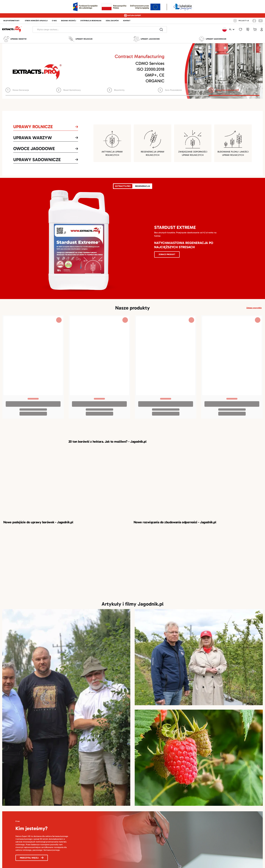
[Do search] (161, 29)
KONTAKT (127, 21)
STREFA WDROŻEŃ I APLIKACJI (36, 21)
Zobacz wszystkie (254, 308)
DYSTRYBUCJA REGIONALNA (91, 21)
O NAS (54, 21)
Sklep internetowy (11, 21)
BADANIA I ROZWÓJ (69, 21)
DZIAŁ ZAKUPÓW (112, 21)
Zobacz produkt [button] (167, 254)
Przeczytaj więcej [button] (32, 858)
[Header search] (94, 29)
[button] (241, 30)
